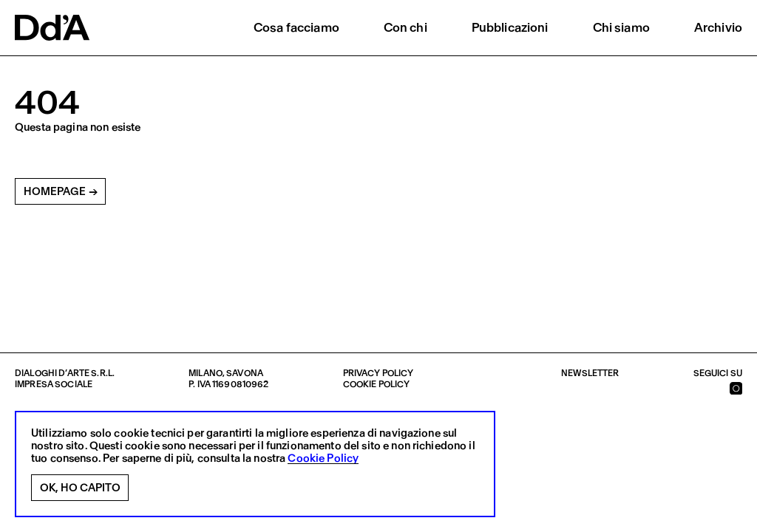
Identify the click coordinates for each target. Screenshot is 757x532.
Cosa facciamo (296, 27)
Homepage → (61, 191)
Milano (206, 373)
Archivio (718, 27)
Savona (245, 373)
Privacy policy (378, 373)
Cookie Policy (323, 458)
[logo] (52, 28)
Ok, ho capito (80, 488)
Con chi (405, 27)
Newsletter (590, 373)
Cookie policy (377, 384)
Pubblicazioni (510, 27)
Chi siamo (621, 27)
